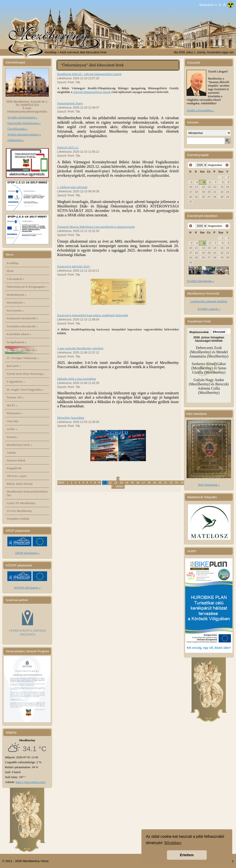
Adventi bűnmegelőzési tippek (92, 92)
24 (182, 483)
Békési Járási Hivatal (20, 484)
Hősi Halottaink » (209, 485)
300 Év (12, 405)
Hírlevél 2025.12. (68, 147)
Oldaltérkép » (16, 140)
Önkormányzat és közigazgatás (27, 287)
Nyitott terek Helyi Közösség (26, 374)
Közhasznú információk (22, 318)
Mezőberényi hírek (19, 445)
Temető (12, 437)
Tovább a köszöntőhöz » (200, 110)
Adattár (11, 453)
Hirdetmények (17, 295)
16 (138, 483)
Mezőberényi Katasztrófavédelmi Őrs (27, 493)
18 (149, 483)
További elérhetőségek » (22, 117)
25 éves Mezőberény (19, 511)
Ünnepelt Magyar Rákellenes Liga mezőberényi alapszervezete (96, 227)
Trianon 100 (15, 397)
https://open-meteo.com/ (31, 782)
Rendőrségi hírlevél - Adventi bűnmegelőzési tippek (89, 74)
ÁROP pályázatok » (27, 553)
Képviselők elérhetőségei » (24, 123)
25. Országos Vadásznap (23, 358)
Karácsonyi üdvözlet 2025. (74, 266)
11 (110, 483)
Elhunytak (219, 332)
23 (177, 483)
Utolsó (119, 486)
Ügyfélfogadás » (17, 129)
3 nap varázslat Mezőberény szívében (80, 348)
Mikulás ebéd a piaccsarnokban (77, 379)
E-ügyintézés (16, 381)
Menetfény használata (71, 418)
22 (171, 483)
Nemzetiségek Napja (70, 103)
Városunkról (15, 279)
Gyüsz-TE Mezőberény (21, 503)
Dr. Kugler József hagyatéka (25, 390)
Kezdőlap (51, 52)
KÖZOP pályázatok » (27, 588)
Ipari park (14, 366)
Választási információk (22, 350)
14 (127, 483)
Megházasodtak (199, 332)
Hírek (10, 271)
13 (121, 483)
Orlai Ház (13, 421)
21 (165, 483)
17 (143, 483)
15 (132, 483)
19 (154, 483)
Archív (12, 429)
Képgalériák (14, 468)
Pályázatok (15, 413)
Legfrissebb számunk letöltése (209, 301)
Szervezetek (15, 310)
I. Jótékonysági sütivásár (72, 187)
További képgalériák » (200, 281)
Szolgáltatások (17, 342)
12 (116, 483)
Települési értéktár (18, 519)
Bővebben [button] (173, 843)
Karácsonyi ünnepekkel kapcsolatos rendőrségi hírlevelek (93, 315)
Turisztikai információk (22, 326)
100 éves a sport (17, 476)
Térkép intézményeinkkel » (24, 134)
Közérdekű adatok (19, 334)
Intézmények (16, 302)
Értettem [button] (187, 855)
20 (160, 483)
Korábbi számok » (209, 309)
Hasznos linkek (16, 460)
